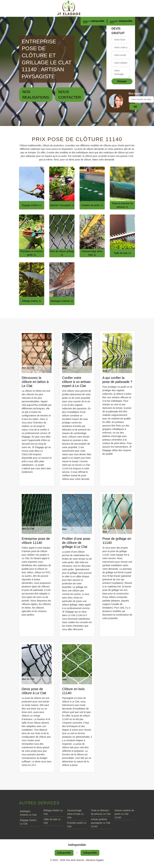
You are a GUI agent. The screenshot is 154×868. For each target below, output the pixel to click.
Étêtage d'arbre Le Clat (53, 812)
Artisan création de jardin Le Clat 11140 (124, 814)
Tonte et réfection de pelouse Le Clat (101, 812)
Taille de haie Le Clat (52, 821)
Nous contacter (70, 95)
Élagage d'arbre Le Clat (28, 822)
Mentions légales (95, 860)
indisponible (98, 21)
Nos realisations (36, 95)
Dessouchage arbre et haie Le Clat (75, 814)
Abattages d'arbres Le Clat (28, 813)
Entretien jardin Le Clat (77, 825)
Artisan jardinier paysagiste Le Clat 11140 (100, 823)
